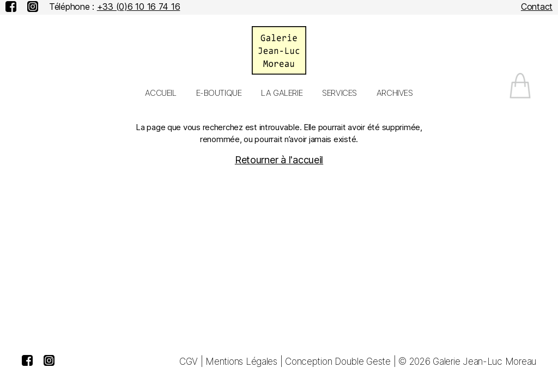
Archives (395, 93)
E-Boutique (219, 93)
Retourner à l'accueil (279, 160)
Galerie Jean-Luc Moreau (484, 362)
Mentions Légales (241, 362)
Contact (537, 7)
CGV (189, 362)
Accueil (160, 93)
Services (339, 93)
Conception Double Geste (338, 362)
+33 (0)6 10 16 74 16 (139, 7)
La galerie (282, 93)
